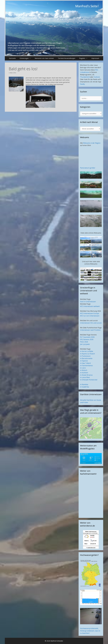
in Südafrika (84, 387)
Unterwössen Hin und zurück (91, 323)
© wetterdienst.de (91, 548)
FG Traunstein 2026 (87, 337)
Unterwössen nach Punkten (90, 330)
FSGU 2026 (84, 342)
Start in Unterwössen (88, 302)
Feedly (82, 84)
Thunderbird (85, 77)
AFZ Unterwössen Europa (90, 313)
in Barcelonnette (86, 358)
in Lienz (83, 368)
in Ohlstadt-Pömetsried (89, 380)
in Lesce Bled (85, 377)
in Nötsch (84, 370)
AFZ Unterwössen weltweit (90, 306)
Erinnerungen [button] (26, 58)
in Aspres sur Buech (87, 354)
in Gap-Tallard (85, 363)
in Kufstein (84, 373)
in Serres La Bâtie (87, 351)
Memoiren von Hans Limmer (44, 58)
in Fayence (84, 361)
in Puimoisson (85, 356)
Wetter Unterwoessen (91, 532)
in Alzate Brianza (86, 375)
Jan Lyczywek (85, 344)
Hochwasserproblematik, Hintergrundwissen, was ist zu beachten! (90, 631)
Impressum (95, 58)
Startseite (12, 58)
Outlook (97, 77)
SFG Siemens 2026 (87, 339)
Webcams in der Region (92, 143)
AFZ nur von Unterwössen (90, 316)
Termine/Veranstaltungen (67, 58)
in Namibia (84, 384)
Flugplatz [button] (84, 58)
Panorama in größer (88, 168)
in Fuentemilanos (86, 366)
